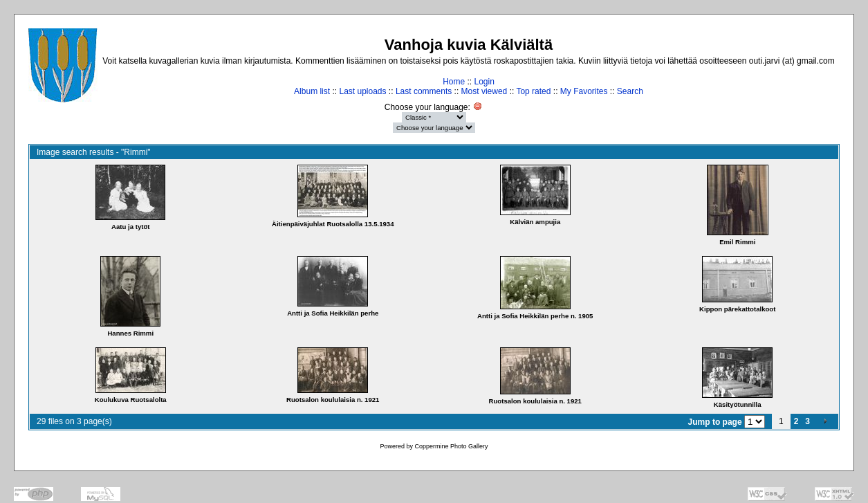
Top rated (533, 91)
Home (454, 82)
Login (484, 82)
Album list (312, 91)
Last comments (424, 91)
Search (630, 91)
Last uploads (362, 91)
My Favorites (584, 91)
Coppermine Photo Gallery (451, 446)
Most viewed (484, 91)
